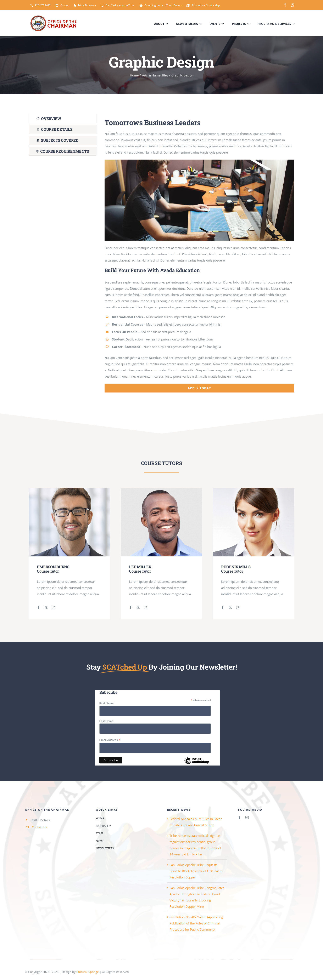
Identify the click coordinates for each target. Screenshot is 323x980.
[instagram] (293, 5)
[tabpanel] (199, 253)
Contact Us (39, 827)
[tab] (63, 119)
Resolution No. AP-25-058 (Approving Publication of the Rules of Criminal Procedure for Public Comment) (196, 923)
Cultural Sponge (88, 972)
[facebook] (285, 5)
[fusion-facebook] (39, 607)
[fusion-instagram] (54, 607)
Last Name (106, 721)
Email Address (110, 740)
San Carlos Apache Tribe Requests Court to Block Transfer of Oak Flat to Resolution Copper (196, 871)
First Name (106, 703)
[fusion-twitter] (46, 607)
